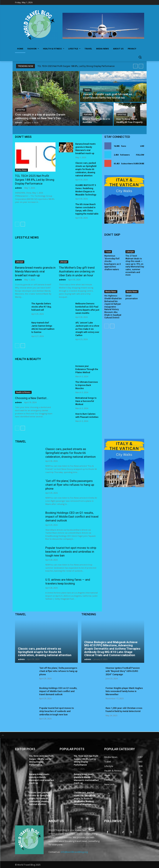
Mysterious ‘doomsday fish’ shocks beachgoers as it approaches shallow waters (113, 263)
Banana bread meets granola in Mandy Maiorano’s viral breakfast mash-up (35, 271)
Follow (140, 155)
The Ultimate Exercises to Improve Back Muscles (87, 385)
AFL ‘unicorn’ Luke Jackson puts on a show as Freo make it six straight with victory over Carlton (87, 329)
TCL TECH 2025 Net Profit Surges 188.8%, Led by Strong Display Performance (76, 66)
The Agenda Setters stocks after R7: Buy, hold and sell (41, 307)
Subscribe (139, 163)
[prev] (135, 66)
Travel (87, 90)
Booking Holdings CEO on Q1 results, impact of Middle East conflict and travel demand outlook (72, 517)
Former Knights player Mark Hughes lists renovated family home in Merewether (124, 691)
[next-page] (23, 224)
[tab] (79, 735)
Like (142, 146)
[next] (141, 66)
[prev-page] (17, 224)
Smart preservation (132, 297)
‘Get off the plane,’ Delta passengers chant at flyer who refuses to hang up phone (70, 485)
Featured (88, 115)
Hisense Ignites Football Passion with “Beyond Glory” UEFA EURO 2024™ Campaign (123, 671)
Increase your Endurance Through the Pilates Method (87, 369)
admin (18, 188)
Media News (21, 170)
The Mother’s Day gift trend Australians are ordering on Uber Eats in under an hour (77, 271)
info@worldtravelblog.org (74, 852)
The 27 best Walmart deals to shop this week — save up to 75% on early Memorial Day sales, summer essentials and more (135, 265)
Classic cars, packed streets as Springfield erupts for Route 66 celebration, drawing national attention (86, 169)
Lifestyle (21, 110)
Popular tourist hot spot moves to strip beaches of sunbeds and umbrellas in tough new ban (71, 552)
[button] (140, 57)
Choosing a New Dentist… (32, 398)
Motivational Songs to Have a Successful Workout (86, 401)
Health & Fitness (23, 392)
